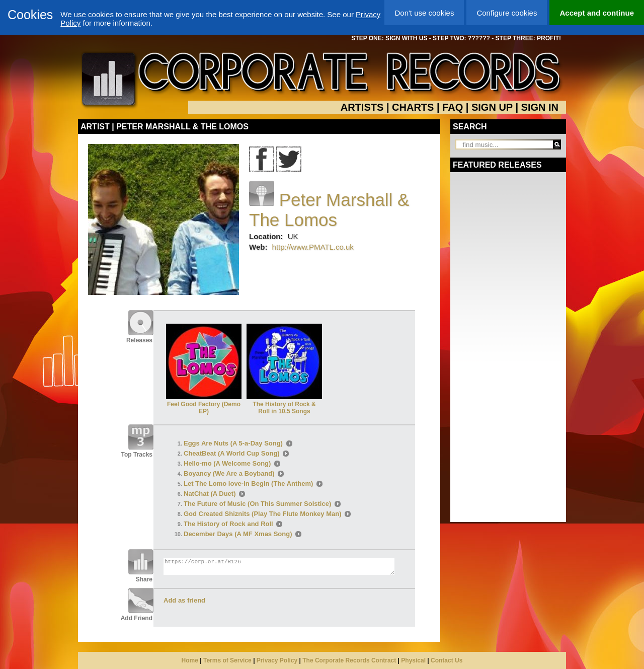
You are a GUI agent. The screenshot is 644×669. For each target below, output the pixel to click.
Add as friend (184, 600)
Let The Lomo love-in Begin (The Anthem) (248, 484)
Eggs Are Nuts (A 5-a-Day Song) (233, 443)
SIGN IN (540, 107)
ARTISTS (362, 107)
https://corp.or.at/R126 (279, 566)
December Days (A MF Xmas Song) (238, 534)
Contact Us (447, 660)
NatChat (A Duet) (210, 494)
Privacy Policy (277, 660)
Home (190, 660)
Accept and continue (597, 13)
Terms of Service (227, 660)
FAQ (453, 107)
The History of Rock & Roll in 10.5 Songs (284, 404)
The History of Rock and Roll (228, 524)
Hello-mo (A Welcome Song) (227, 463)
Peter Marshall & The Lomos (329, 210)
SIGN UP (492, 107)
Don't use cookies (424, 13)
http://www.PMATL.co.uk (313, 247)
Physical (413, 660)
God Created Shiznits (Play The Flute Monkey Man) (263, 514)
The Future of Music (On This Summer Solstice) (257, 504)
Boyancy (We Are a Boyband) (229, 473)
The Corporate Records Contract (349, 660)
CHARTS (413, 107)
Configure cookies (507, 13)
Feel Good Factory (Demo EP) (204, 404)
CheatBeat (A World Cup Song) (232, 453)
